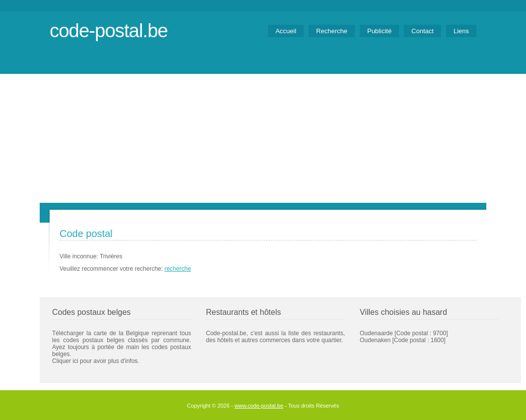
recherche (177, 269)
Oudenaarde (376, 333)
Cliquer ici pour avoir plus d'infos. (96, 361)
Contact (423, 31)
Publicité (379, 31)
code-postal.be (109, 30)
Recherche (332, 31)
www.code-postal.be (259, 406)
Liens (461, 31)
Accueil (286, 31)
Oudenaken (375, 340)
